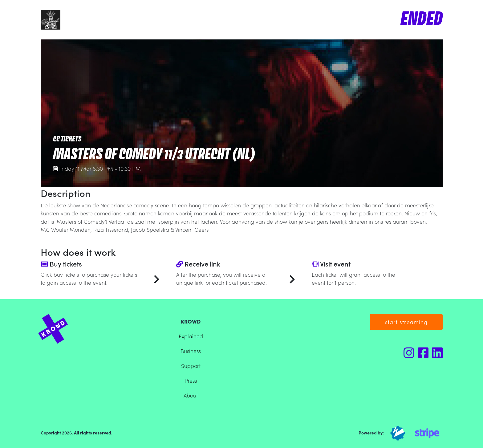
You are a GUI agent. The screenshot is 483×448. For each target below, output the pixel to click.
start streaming (406, 322)
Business (191, 351)
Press (191, 380)
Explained (191, 336)
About (191, 395)
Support (191, 366)
